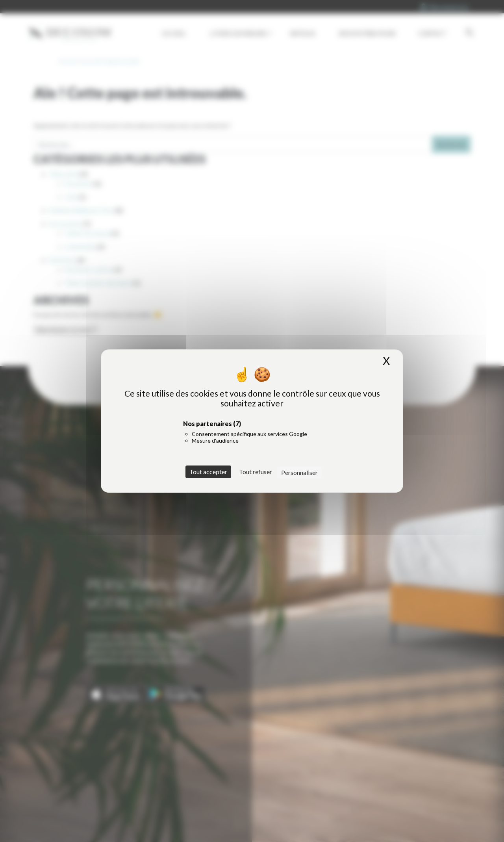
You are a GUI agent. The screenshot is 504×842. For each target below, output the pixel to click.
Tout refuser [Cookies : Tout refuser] (256, 472)
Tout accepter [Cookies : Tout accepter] (208, 472)
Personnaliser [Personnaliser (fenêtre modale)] (299, 472)
